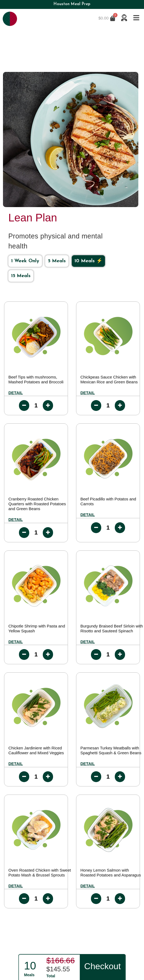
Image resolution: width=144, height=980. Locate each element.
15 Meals (21, 276)
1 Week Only (25, 261)
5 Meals (57, 261)
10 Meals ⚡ (88, 261)
